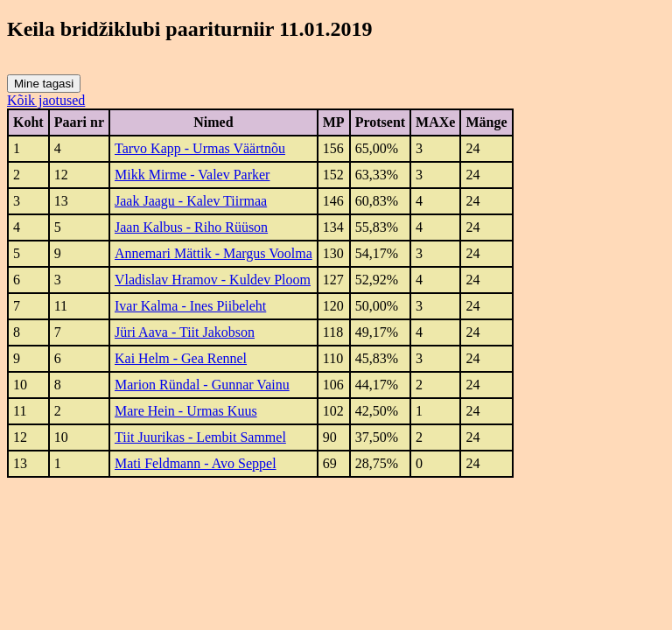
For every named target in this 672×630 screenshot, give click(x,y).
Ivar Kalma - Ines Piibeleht (190, 306)
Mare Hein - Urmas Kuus (186, 411)
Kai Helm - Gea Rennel (181, 358)
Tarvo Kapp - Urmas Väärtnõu (200, 148)
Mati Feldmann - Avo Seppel (196, 463)
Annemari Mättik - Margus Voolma (213, 253)
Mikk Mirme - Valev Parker (192, 175)
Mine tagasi (44, 84)
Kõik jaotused (46, 100)
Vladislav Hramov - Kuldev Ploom (213, 280)
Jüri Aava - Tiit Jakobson (185, 332)
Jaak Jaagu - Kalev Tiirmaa (191, 201)
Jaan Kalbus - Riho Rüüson (191, 227)
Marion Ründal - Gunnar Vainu (202, 385)
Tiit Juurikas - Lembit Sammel (200, 437)
